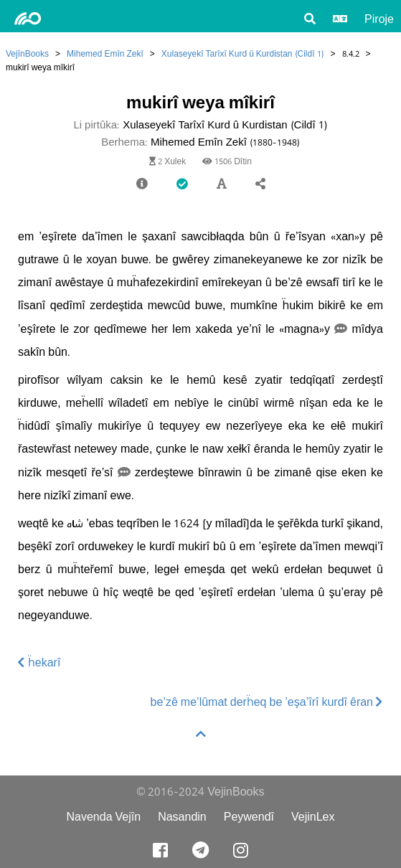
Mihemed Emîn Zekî (105, 53)
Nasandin (182, 817)
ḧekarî (39, 662)
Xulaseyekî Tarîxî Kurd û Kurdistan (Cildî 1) (243, 53)
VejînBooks (27, 53)
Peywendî (249, 817)
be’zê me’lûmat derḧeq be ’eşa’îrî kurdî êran (267, 702)
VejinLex (313, 817)
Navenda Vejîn (103, 817)
